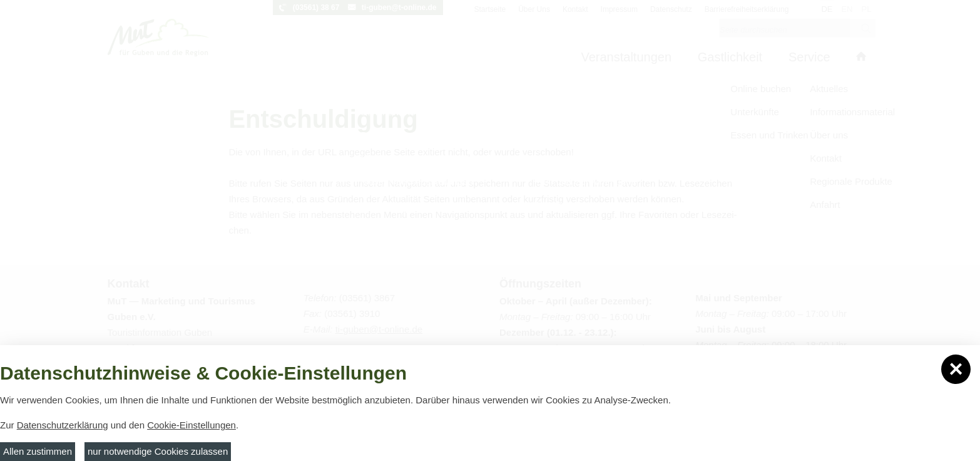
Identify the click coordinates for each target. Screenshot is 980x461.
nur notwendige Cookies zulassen (158, 451)
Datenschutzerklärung (63, 425)
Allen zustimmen (38, 451)
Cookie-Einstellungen (191, 425)
